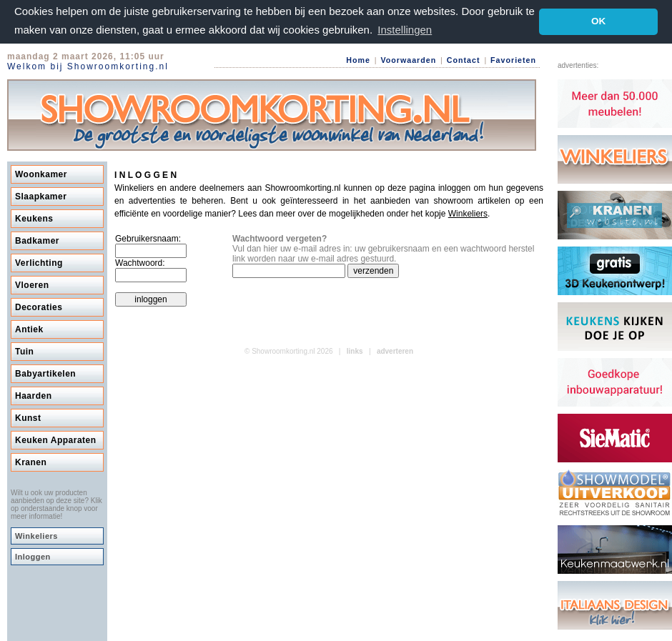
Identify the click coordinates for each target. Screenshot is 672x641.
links (355, 351)
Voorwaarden (408, 60)
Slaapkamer (41, 197)
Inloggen (33, 557)
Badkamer (37, 241)
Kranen (31, 462)
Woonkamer (41, 174)
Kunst (28, 418)
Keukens (34, 219)
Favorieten (513, 60)
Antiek (29, 329)
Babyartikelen (45, 374)
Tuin (24, 352)
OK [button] (598, 21)
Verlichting (39, 263)
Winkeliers (36, 536)
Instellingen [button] (405, 30)
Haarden (34, 396)
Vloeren (32, 285)
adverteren (395, 351)
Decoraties (39, 307)
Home (358, 60)
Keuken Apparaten (56, 440)
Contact (464, 60)
